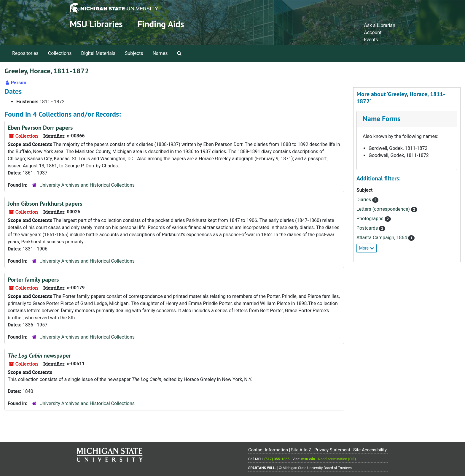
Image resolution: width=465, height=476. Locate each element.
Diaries (364, 200)
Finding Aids (161, 24)
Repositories (25, 53)
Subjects (134, 53)
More (367, 248)
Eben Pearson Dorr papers (40, 128)
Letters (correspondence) (384, 209)
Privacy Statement (332, 450)
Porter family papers (33, 280)
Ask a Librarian (380, 25)
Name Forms (382, 119)
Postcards (368, 228)
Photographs (371, 219)
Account (373, 32)
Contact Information (268, 450)
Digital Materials (98, 53)
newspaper (39, 356)
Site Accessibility (370, 450)
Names (160, 53)
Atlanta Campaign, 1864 (382, 238)
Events (371, 40)
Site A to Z (301, 450)
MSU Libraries (96, 24)
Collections (60, 53)
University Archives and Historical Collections (87, 185)
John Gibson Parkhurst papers (45, 204)
